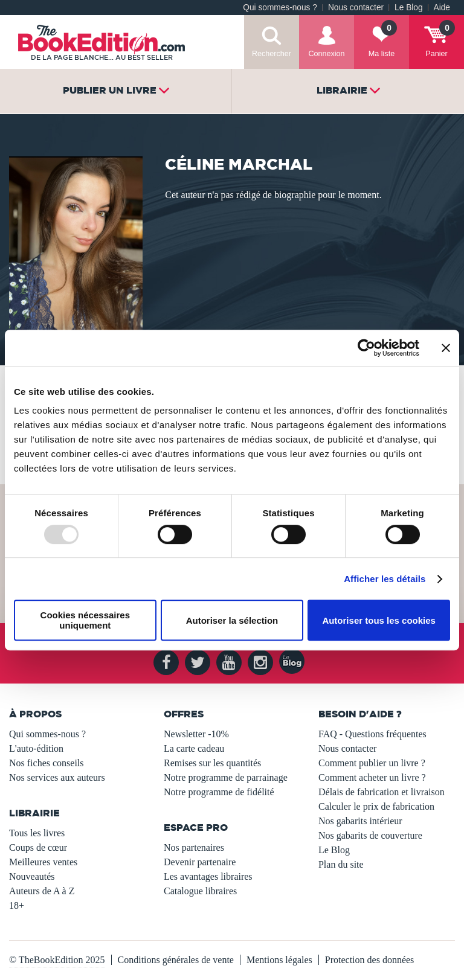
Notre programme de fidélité (219, 792)
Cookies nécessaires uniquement (85, 620)
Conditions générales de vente (176, 960)
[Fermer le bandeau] (446, 348)
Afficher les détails (385, 579)
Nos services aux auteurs (57, 777)
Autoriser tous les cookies (379, 620)
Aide (442, 8)
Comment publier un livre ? (372, 763)
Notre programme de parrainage (226, 777)
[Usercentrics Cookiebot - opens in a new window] (366, 348)
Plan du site (341, 864)
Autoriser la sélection (232, 620)
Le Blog (408, 8)
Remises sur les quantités (212, 763)
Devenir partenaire (200, 862)
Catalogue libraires (200, 891)
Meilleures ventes (43, 862)
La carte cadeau (194, 748)
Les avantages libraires (208, 876)
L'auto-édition (36, 748)
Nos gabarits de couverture (370, 835)
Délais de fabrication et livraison (382, 792)
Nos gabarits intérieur (360, 821)
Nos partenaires (194, 847)
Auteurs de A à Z (42, 891)
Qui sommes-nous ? (280, 8)
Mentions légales (279, 960)
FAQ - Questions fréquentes (372, 734)
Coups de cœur (38, 847)
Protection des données (370, 960)
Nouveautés (32, 876)
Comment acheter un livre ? (372, 777)
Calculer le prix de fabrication (376, 806)
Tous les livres (37, 833)
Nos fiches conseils (47, 763)
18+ (17, 905)
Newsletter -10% (196, 734)
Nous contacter (356, 8)
